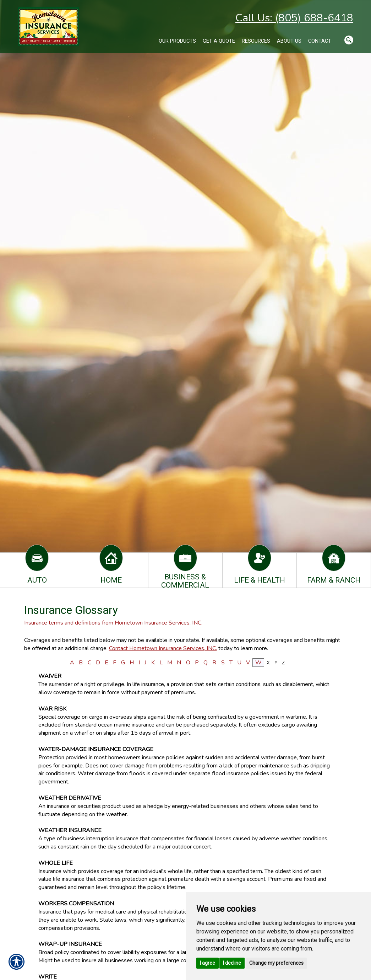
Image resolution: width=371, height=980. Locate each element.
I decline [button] (232, 963)
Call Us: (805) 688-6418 (294, 18)
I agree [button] (208, 963)
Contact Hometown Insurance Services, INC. (163, 648)
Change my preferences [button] (276, 963)
